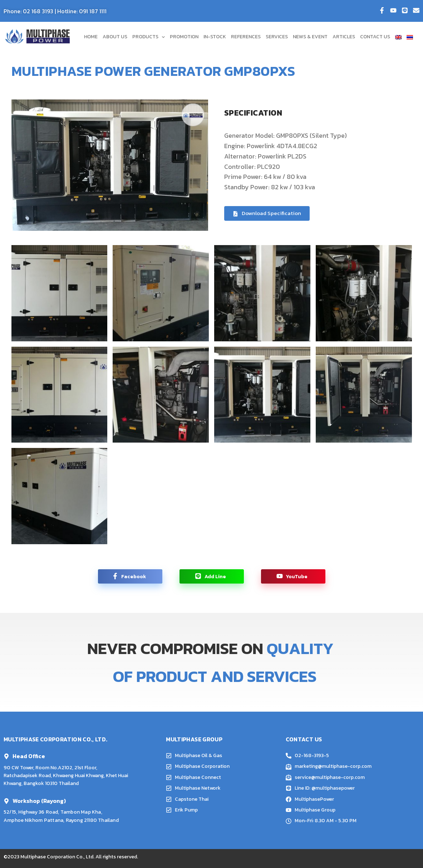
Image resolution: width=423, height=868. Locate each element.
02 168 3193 (38, 11)
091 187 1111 (93, 11)
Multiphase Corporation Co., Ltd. (57, 857)
